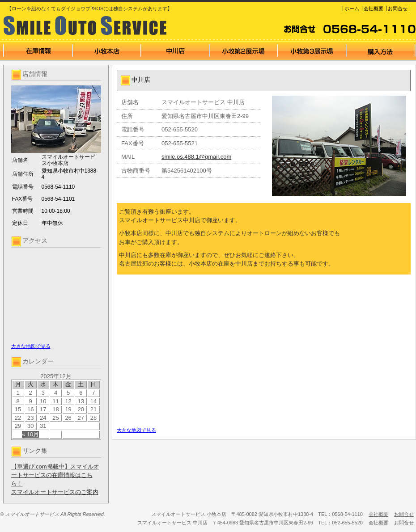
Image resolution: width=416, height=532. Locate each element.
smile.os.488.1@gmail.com (196, 157)
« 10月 (30, 434)
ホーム (352, 8)
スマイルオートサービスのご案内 (55, 492)
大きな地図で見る (31, 346)
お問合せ (398, 8)
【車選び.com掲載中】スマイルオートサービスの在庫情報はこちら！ (55, 475)
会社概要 (374, 8)
